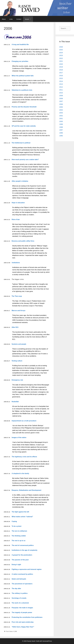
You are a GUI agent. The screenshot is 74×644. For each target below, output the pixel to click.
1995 (61, 136)
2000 (61, 121)
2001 (61, 119)
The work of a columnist (20, 603)
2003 (61, 113)
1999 (61, 124)
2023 (61, 55)
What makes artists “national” (22, 517)
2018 (61, 70)
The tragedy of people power (22, 612)
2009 (61, 96)
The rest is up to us (19, 541)
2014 (61, 81)
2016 (61, 76)
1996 (61, 133)
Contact (19, 19)
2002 (61, 116)
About (4, 19)
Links (11, 19)
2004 (61, 110)
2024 (61, 53)
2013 (61, 84)
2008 (61, 99)
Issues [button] (29, 19)
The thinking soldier (19, 536)
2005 (61, 107)
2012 (61, 87)
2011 (61, 90)
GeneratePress (47, 641)
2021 (61, 61)
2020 (61, 64)
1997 (61, 130)
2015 (61, 78)
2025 (61, 50)
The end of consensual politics (23, 545)
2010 (61, 93)
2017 (61, 73)
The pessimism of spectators (22, 584)
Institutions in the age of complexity (25, 550)
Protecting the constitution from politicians (27, 617)
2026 (61, 47)
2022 (61, 58)
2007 (61, 101)
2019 (61, 67)
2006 (61, 104)
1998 (61, 127)
